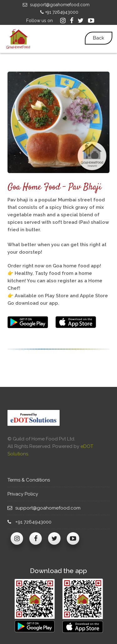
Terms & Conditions (32, 480)
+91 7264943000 (58, 12)
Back (99, 38)
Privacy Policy (25, 494)
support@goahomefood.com (55, 5)
